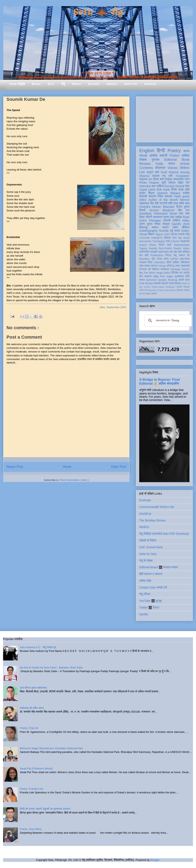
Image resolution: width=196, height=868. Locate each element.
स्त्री (169, 245)
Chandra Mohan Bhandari (157, 207)
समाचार (169, 196)
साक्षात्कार (144, 203)
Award (143, 245)
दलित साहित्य (173, 262)
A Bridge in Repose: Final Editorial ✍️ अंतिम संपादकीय (159, 381)
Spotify (144, 614)
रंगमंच (171, 283)
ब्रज (188, 280)
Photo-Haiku (158, 287)
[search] (167, 321)
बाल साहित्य (158, 186)
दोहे (153, 259)
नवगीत (186, 273)
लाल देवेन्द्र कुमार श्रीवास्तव (33, 688)
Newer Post (15, 467)
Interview (145, 186)
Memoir (185, 200)
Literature (159, 262)
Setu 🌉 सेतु (98, 12)
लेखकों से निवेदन (148, 540)
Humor (186, 269)
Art (150, 179)
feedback (170, 287)
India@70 (157, 238)
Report (177, 248)
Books (36, 84)
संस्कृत (166, 224)
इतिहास (167, 238)
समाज (142, 280)
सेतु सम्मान (179, 255)
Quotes (162, 280)
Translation (182, 176)
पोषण (175, 227)
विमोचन (156, 269)
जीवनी (149, 217)
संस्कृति (154, 252)
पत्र (181, 213)
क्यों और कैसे (175, 252)
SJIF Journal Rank (151, 547)
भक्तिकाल (185, 262)
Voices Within (179, 168)
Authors (94, 84)
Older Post (119, 467)
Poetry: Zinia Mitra (31, 829)
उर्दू (171, 231)
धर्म (149, 269)
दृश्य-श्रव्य (185, 259)
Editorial (171, 160)
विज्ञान (151, 234)
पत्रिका (186, 287)
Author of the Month (163, 200)
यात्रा (177, 231)
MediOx (144, 527)
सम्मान (155, 227)
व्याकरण (148, 276)
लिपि (187, 276)
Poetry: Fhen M (29, 728)
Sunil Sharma (170, 172)
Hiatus (76, 84)
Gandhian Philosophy (153, 213)
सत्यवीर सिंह (184, 234)
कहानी (163, 156)
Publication (157, 255)
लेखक (143, 160)
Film (163, 276)
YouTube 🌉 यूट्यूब (150, 601)
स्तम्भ (171, 164)
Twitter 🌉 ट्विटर (149, 607)
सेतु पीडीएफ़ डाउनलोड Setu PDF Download (164, 534)
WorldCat (145, 514)
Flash (177, 196)
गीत (152, 203)
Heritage (176, 269)
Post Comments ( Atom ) (75, 480)
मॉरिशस (186, 252)
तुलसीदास (179, 276)
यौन (141, 276)
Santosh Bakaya (169, 193)
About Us (131, 84)
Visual (162, 266)
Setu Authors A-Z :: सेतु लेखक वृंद (38, 647)
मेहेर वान (184, 210)
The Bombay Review (152, 520)
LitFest (174, 259)
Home (67, 467)
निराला (168, 255)
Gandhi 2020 (181, 224)
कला (175, 238)
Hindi (143, 156)
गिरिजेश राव (177, 273)
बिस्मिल (186, 227)
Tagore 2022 (162, 234)
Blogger (155, 860)
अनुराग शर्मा (153, 172)
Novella (164, 231)
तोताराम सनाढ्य (183, 290)
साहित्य (176, 220)
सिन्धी (161, 245)
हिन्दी (161, 151)
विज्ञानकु (143, 227)
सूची (164, 183)
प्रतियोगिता (144, 252)
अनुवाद (169, 179)
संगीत (141, 290)
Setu (51, 84)
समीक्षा (186, 156)
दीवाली (165, 283)
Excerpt (169, 186)
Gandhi (153, 248)
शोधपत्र (160, 168)
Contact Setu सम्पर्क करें (153, 587)
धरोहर (142, 193)
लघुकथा (143, 179)
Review (145, 164)
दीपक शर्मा (159, 179)
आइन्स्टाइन (163, 252)
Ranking (173, 280)
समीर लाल (184, 203)
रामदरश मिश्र (146, 262)
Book (186, 160)
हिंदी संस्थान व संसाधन (151, 574)
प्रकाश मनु (159, 176)
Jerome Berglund (162, 210)
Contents (146, 168)
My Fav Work (147, 273)
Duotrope (145, 500)
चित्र (142, 217)
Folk (142, 283)
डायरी (181, 280)
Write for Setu (148, 554)
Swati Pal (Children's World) (36, 769)
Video (186, 248)
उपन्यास (143, 269)
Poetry (174, 151)
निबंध (160, 196)
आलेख (153, 156)
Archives (150, 84)
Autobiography (148, 231)
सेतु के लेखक (146, 560)
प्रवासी (167, 220)
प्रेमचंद (174, 234)
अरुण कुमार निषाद (150, 224)
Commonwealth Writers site (157, 507)
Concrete (144, 238)
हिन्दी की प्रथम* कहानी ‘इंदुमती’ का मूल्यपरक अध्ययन (45, 809)
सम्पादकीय (178, 179)
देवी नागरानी (161, 203)
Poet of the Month (167, 290)
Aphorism (151, 280)
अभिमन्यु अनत (173, 266)
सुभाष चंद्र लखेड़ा (173, 217)
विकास (178, 283)
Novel (173, 213)
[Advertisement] (164, 119)
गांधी (168, 241)
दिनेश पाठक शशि (180, 190)
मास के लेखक (145, 294)
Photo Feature (149, 183)
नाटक (159, 259)
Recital (149, 283)
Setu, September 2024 (113, 307)
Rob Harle (163, 190)
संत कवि (144, 255)
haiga (170, 276)
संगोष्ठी (154, 294)
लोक (141, 266)
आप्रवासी (185, 266)
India (159, 164)
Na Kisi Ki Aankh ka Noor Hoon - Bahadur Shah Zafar (51, 668)
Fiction (174, 156)
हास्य (166, 259)
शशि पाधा (173, 203)
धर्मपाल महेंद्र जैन (179, 183)
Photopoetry (151, 290)
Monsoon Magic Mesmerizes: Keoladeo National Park (51, 748)
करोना (165, 227)
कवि (170, 176)
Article (185, 164)
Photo (153, 245)
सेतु (63, 84)
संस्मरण (152, 196)
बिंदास (151, 193)
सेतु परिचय (145, 594)
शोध (188, 186)
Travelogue (159, 241)
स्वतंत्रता (165, 269)
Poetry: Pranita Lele (31, 789)
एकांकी (179, 287)
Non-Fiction (165, 248)
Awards (112, 84)
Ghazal (180, 186)
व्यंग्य (187, 179)
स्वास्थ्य (154, 266)
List (142, 172)
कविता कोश (145, 581)
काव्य (186, 151)
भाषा (187, 213)
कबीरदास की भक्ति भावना (32, 708)
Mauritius (144, 259)
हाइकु (156, 276)
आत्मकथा (158, 217)
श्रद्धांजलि (185, 241)
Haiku (186, 220)
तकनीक (157, 283)
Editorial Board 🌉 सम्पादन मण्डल (159, 567)
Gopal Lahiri (147, 190)
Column (175, 241)
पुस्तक (156, 160)
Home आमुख (17, 84)
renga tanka (163, 273)
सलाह (147, 266)
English (147, 151)
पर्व (188, 255)
